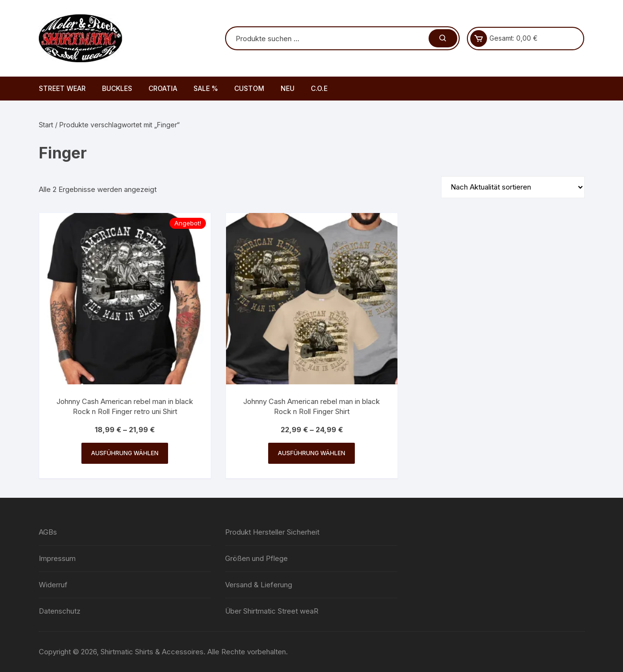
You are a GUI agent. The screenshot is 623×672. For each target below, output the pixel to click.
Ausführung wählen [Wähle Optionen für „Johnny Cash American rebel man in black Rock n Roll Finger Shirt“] (311, 453)
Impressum (57, 558)
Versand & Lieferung (259, 585)
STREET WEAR (62, 88)
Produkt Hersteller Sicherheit (272, 532)
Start (46, 125)
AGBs (48, 532)
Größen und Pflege (256, 558)
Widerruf (53, 585)
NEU (288, 88)
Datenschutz (60, 611)
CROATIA (163, 88)
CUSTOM (249, 88)
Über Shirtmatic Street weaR (272, 611)
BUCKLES (117, 88)
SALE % (206, 88)
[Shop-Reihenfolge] (513, 187)
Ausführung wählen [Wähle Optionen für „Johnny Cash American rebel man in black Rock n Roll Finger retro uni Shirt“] (125, 453)
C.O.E (319, 88)
